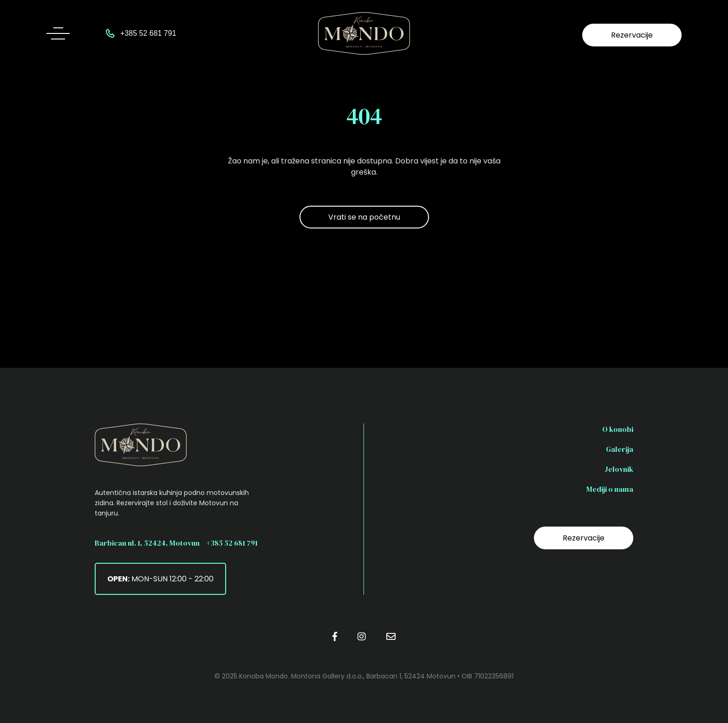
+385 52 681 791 (232, 543)
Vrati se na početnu (364, 217)
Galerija (620, 449)
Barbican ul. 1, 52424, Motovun (147, 543)
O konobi (618, 429)
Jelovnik (619, 469)
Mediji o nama (610, 489)
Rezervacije (632, 35)
